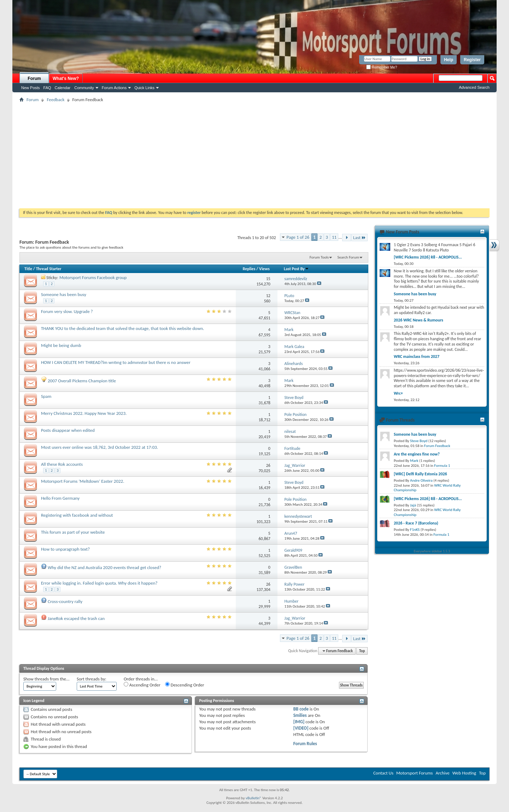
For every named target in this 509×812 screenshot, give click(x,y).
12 (268, 296)
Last (359, 237)
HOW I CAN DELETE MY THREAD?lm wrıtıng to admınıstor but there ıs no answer (116, 362)
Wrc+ (398, 393)
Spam (46, 396)
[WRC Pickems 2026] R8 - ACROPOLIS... (428, 257)
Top (362, 651)
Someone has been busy (64, 294)
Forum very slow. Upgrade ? (67, 311)
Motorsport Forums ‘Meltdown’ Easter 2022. (83, 481)
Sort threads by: (92, 679)
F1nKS (415, 530)
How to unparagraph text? (65, 549)
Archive (442, 773)
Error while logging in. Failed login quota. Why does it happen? (99, 583)
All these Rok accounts (62, 464)
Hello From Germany (60, 498)
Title (28, 269)
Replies (249, 269)
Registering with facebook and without (77, 515)
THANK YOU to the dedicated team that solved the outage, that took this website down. (122, 328)
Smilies (300, 715)
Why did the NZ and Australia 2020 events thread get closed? (104, 567)
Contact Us (383, 773)
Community (84, 88)
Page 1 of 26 (298, 237)
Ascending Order (142, 685)
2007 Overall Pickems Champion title (82, 381)
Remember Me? (382, 67)
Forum (34, 79)
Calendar (63, 88)
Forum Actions (114, 88)
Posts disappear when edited (68, 430)
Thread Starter (49, 269)
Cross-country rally (65, 601)
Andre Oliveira (421, 480)
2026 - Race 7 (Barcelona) (416, 523)
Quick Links (144, 88)
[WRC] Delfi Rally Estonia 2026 (420, 474)
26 (268, 465)
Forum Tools (319, 257)
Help (449, 60)
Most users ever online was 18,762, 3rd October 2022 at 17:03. (100, 447)
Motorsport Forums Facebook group (93, 277)
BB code (301, 709)
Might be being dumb (61, 345)
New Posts (31, 88)
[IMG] (299, 722)
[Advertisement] (255, 155)
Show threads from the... (46, 679)
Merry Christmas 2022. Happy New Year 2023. (84, 413)
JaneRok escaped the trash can (76, 618)
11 (334, 237)
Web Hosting (464, 773)
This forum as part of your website (73, 532)
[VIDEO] (301, 728)
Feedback (55, 100)
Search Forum (349, 257)
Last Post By (296, 269)
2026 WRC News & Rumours (419, 320)
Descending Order (185, 685)
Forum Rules (305, 744)
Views (264, 269)
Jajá (413, 505)
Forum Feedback (437, 446)
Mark (414, 461)
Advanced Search (474, 87)
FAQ (47, 88)
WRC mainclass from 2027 (417, 356)
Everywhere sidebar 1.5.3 (432, 551)
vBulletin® (254, 798)
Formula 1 (442, 466)
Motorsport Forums (414, 773)
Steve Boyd (419, 441)
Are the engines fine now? (417, 454)
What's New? (66, 79)
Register (472, 60)
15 (268, 279)
